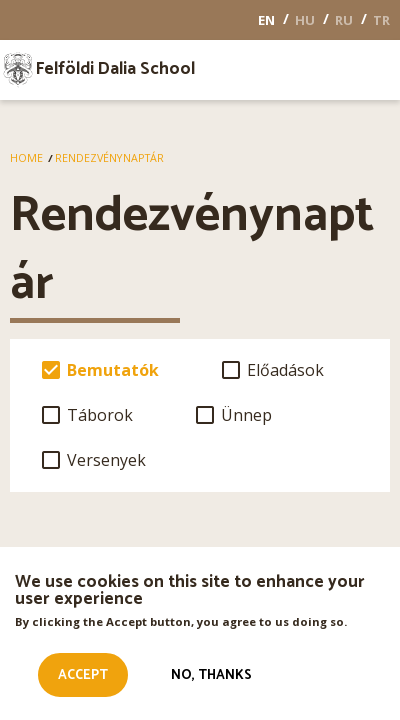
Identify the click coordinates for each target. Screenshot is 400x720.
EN (266, 20)
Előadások (285, 370)
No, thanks (211, 678)
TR (381, 20)
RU (344, 20)
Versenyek (106, 460)
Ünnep (246, 415)
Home (26, 158)
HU (305, 20)
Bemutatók (113, 370)
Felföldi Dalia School (115, 69)
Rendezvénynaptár (109, 158)
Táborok (100, 415)
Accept (83, 678)
